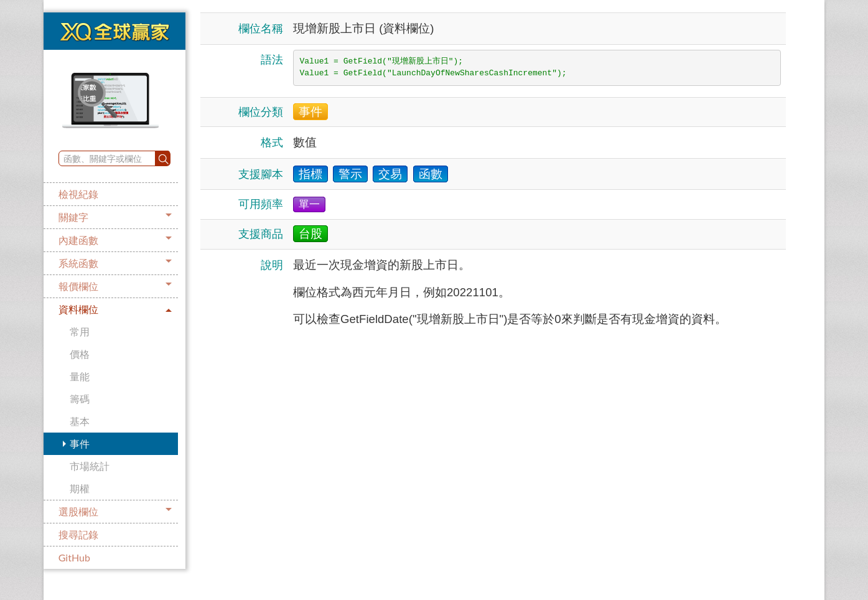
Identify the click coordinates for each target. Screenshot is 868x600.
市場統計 (90, 466)
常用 (80, 331)
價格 (80, 354)
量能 (80, 376)
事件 (80, 443)
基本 (80, 421)
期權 (80, 488)
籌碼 (80, 399)
